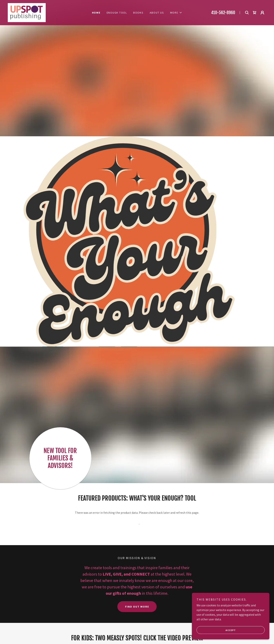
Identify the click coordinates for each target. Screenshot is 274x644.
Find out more (137, 607)
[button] (176, 13)
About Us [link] (157, 13)
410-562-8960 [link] (223, 13)
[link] (27, 12)
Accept (231, 630)
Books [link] (138, 13)
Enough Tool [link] (117, 13)
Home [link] (96, 13)
